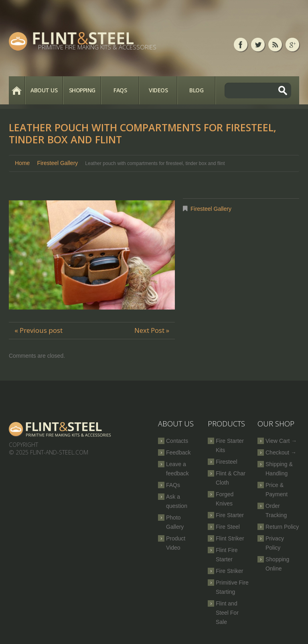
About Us (44, 90)
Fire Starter (230, 515)
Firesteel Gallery (57, 163)
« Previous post (38, 330)
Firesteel (227, 462)
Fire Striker (229, 571)
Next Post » (152, 330)
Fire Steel (228, 527)
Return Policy (282, 527)
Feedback (178, 452)
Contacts (177, 441)
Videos (158, 90)
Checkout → (281, 452)
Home (17, 90)
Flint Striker (230, 538)
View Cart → (281, 441)
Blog (196, 90)
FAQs (120, 90)
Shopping (82, 90)
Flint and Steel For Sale (227, 613)
